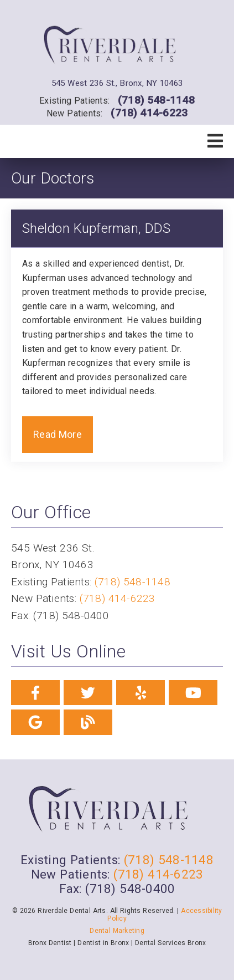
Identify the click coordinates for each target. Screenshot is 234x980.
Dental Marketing (117, 931)
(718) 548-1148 (156, 100)
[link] (117, 47)
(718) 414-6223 (149, 113)
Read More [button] (58, 434)
